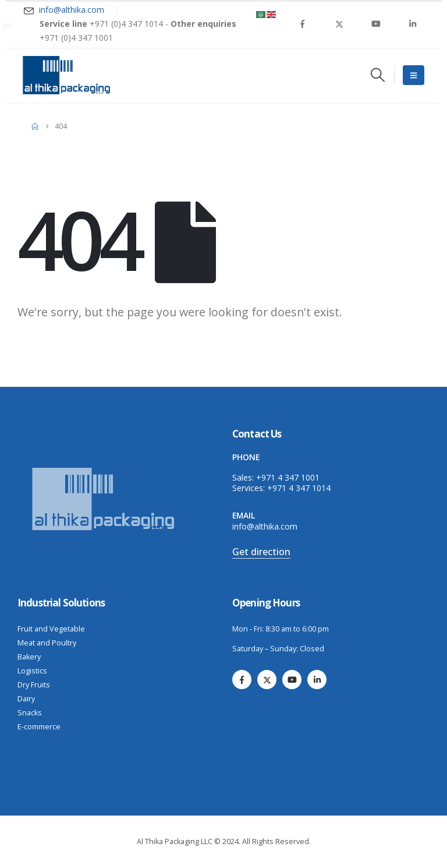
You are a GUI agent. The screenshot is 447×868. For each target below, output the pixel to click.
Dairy (26, 699)
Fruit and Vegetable (51, 629)
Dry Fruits (34, 685)
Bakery (29, 657)
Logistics (32, 671)
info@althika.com (265, 526)
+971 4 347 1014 (299, 488)
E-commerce (39, 727)
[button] (377, 75)
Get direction (261, 552)
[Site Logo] (66, 75)
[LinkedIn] (413, 24)
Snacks (30, 713)
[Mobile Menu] (414, 75)
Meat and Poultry (47, 643)
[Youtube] (376, 24)
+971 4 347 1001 (288, 477)
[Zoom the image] (105, 469)
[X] (339, 24)
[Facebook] (303, 24)
